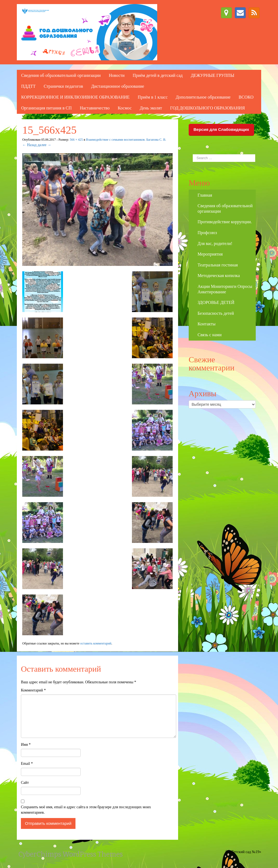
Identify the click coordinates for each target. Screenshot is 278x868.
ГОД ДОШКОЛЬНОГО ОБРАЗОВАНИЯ (208, 108)
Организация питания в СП (46, 108)
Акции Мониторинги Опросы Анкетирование (225, 289)
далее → (44, 145)
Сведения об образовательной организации (61, 75)
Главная (205, 195)
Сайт (25, 783)
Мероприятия (210, 254)
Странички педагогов (63, 86)
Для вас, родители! (215, 243)
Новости (117, 75)
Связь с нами (210, 335)
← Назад (29, 145)
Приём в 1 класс (153, 97)
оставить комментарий (96, 643)
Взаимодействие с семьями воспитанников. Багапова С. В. (126, 140)
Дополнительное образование (203, 97)
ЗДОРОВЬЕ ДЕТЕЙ (216, 302)
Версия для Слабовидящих (221, 129)
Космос (125, 108)
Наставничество (95, 108)
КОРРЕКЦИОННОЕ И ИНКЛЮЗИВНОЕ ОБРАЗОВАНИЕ (75, 97)
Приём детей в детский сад (158, 75)
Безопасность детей (216, 313)
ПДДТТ (28, 86)
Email (27, 764)
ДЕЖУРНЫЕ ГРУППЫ (213, 75)
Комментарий (33, 690)
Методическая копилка (219, 276)
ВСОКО (246, 97)
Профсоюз (207, 233)
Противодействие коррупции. (225, 222)
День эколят (151, 108)
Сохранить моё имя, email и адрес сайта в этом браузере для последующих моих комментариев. (86, 810)
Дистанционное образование (118, 86)
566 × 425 (76, 140)
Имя (26, 745)
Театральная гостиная (218, 265)
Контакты (207, 324)
